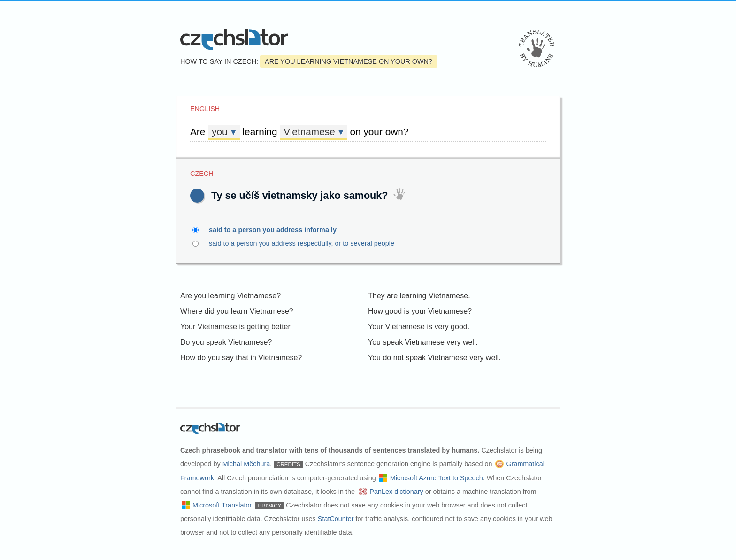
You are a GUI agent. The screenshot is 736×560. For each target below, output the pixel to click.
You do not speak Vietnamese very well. (434, 358)
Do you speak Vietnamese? (226, 342)
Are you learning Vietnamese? (230, 296)
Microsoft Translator (222, 505)
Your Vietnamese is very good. (419, 327)
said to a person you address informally (278, 230)
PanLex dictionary (396, 492)
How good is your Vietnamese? (420, 311)
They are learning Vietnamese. (419, 296)
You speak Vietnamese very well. (423, 342)
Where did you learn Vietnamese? (237, 311)
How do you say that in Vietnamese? (241, 358)
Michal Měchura (246, 464)
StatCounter (336, 519)
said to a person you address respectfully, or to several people (321, 243)
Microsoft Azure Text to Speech (437, 478)
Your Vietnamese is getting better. (236, 327)
